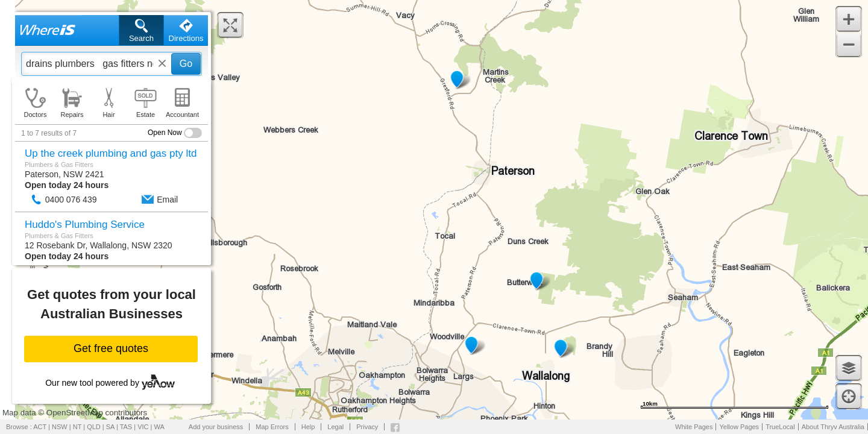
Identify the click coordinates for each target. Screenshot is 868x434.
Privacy (367, 427)
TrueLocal (780, 427)
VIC (143, 427)
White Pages (694, 427)
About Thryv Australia (833, 427)
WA (159, 427)
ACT (40, 427)
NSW (60, 427)
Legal (335, 427)
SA (110, 427)
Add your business (216, 427)
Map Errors (272, 427)
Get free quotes (111, 348)
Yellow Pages (739, 427)
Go (186, 64)
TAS (126, 427)
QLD (94, 427)
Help (308, 427)
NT (77, 427)
